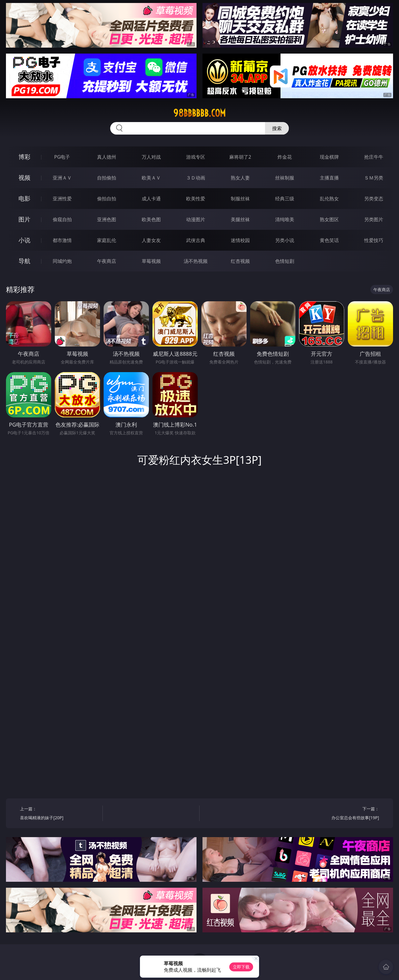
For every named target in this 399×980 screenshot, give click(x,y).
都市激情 (62, 240)
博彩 (24, 157)
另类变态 (374, 199)
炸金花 (285, 157)
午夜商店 (107, 261)
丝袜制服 (285, 178)
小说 (24, 240)
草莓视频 (151, 261)
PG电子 (62, 157)
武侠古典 (196, 240)
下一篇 (340, 814)
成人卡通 (151, 199)
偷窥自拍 (62, 219)
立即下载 (241, 967)
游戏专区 (196, 157)
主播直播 (329, 178)
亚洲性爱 (62, 199)
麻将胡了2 (240, 157)
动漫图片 (196, 219)
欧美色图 (151, 219)
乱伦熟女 (329, 199)
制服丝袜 (240, 199)
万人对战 (151, 157)
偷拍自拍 (107, 199)
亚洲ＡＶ (62, 178)
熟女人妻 (240, 178)
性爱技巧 (374, 240)
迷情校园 (240, 240)
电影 (24, 198)
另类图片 (374, 219)
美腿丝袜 (240, 219)
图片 (24, 219)
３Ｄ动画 (196, 178)
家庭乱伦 (107, 240)
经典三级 (285, 199)
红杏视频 (240, 261)
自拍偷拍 (107, 178)
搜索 (277, 128)
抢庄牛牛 (374, 157)
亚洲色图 (107, 219)
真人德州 (107, 157)
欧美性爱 (196, 199)
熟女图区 (329, 219)
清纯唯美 (285, 219)
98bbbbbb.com (199, 113)
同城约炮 (62, 261)
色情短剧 (285, 261)
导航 (24, 261)
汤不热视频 (196, 261)
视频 (24, 178)
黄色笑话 (329, 240)
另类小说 (285, 240)
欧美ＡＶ (151, 178)
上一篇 (59, 814)
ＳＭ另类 (374, 178)
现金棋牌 (329, 157)
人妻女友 (151, 240)
